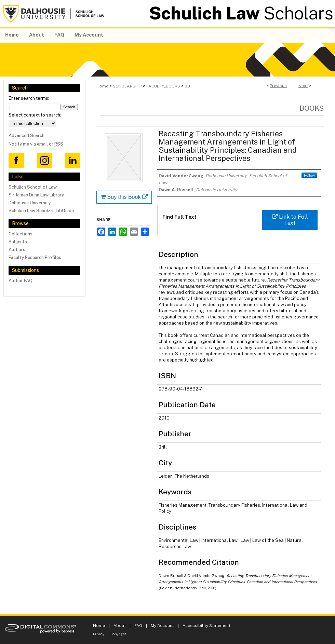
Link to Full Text (290, 220)
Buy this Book (124, 197)
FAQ (138, 626)
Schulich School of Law (33, 187)
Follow (309, 175)
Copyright (118, 634)
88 (187, 86)
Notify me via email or (36, 144)
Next (303, 86)
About (120, 626)
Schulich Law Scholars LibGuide (41, 211)
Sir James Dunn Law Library (36, 195)
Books (312, 108)
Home (102, 86)
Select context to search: (35, 115)
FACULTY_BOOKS (163, 86)
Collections (21, 234)
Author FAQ (21, 281)
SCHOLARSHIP (127, 86)
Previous (278, 86)
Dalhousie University (30, 203)
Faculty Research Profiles (35, 257)
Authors (17, 250)
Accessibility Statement (206, 626)
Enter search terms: (29, 98)
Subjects (18, 242)
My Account (162, 626)
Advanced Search (26, 135)
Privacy (99, 634)
